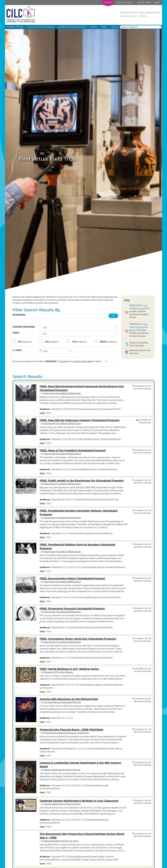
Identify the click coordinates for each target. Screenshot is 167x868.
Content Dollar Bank (83, 361)
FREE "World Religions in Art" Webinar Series (69, 669)
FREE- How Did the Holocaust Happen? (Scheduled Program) (80, 420)
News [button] (104, 27)
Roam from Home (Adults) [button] (41, 27)
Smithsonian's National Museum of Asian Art (66, 733)
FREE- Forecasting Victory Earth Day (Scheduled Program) (78, 639)
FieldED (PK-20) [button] (15, 27)
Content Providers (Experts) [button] (72, 27)
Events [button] (94, 27)
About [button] (115, 27)
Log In (157, 2)
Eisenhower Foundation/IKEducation (62, 393)
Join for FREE (144, 2)
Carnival (64, 361)
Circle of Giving (124, 2)
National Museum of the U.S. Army (61, 841)
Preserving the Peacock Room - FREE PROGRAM (71, 730)
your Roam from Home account (139, 327)
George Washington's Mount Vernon (62, 770)
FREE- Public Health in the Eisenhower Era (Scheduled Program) (82, 481)
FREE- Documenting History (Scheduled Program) (72, 578)
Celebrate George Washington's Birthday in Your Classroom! (79, 801)
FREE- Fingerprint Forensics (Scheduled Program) (72, 609)
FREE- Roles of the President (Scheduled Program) (73, 450)
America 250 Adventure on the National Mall (69, 699)
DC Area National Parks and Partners (62, 702)
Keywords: (19, 315)
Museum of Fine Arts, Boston (58, 672)
